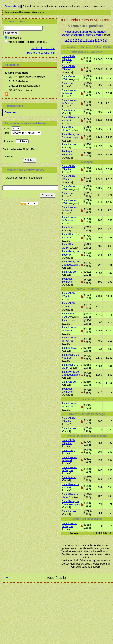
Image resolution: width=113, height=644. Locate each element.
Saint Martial (69, 110)
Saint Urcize (69, 145)
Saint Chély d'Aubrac (68, 68)
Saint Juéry (68, 83)
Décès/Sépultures (73, 35)
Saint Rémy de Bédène (70, 253)
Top (6, 578)
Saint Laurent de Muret (69, 92)
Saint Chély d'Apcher (68, 58)
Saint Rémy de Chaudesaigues (71, 136)
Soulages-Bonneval (67, 153)
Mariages (100, 32)
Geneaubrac (12, 7)
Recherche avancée (43, 48)
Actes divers (94, 35)
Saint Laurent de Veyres (69, 102)
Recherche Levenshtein (41, 53)
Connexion (10, 112)
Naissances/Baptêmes (78, 32)
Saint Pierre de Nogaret (70, 119)
